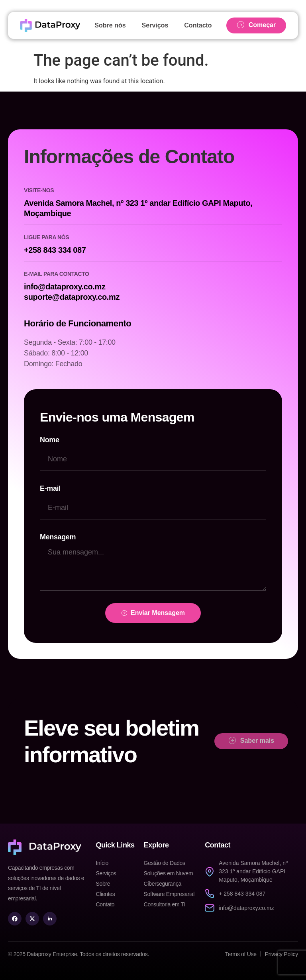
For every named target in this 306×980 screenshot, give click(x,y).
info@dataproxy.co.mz (65, 287)
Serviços (155, 25)
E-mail (50, 488)
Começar (256, 25)
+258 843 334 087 (55, 250)
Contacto (198, 25)
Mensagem (58, 537)
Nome (50, 440)
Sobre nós (110, 25)
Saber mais (251, 741)
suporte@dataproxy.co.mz (72, 297)
